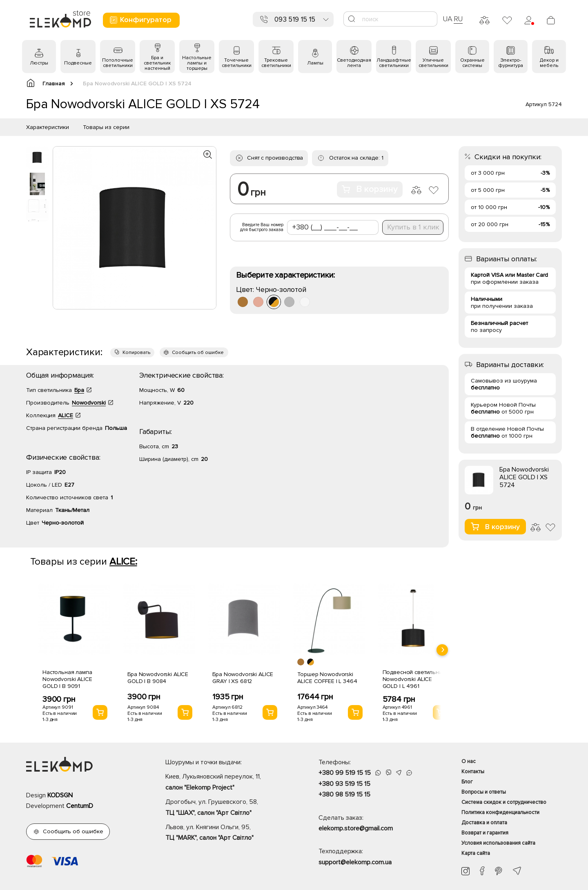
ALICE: (123, 562)
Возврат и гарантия (485, 833)
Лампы (315, 63)
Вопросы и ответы (484, 792)
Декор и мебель (549, 63)
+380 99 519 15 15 (345, 773)
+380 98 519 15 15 (344, 794)
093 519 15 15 (295, 19)
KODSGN (60, 795)
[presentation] (442, 650)
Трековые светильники (276, 63)
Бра (79, 390)
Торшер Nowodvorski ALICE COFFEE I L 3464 (327, 678)
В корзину (370, 189)
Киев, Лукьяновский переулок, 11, (228, 783)
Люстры (39, 63)
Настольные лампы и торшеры (197, 63)
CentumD (80, 806)
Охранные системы (472, 63)
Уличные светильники (433, 63)
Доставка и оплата (484, 823)
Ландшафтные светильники (394, 63)
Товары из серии (106, 127)
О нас (469, 761)
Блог (467, 782)
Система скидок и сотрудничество (504, 802)
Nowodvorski (89, 403)
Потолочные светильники (118, 63)
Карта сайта (476, 853)
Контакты (473, 772)
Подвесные (78, 63)
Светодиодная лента (354, 63)
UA (448, 19)
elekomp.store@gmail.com (356, 828)
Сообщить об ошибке (198, 353)
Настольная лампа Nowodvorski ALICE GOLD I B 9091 (67, 679)
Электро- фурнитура (511, 63)
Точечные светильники (237, 63)
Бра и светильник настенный (157, 63)
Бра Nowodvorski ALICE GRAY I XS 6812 (243, 678)
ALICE (66, 415)
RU (458, 19)
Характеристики (48, 127)
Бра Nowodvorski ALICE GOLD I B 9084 (158, 678)
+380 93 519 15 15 (344, 784)
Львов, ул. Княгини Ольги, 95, (228, 833)
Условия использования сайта (498, 843)
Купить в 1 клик (413, 227)
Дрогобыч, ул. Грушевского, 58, (228, 808)
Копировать (136, 353)
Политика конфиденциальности (500, 812)
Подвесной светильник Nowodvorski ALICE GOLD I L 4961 (414, 679)
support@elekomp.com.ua (355, 862)
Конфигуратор (140, 20)
